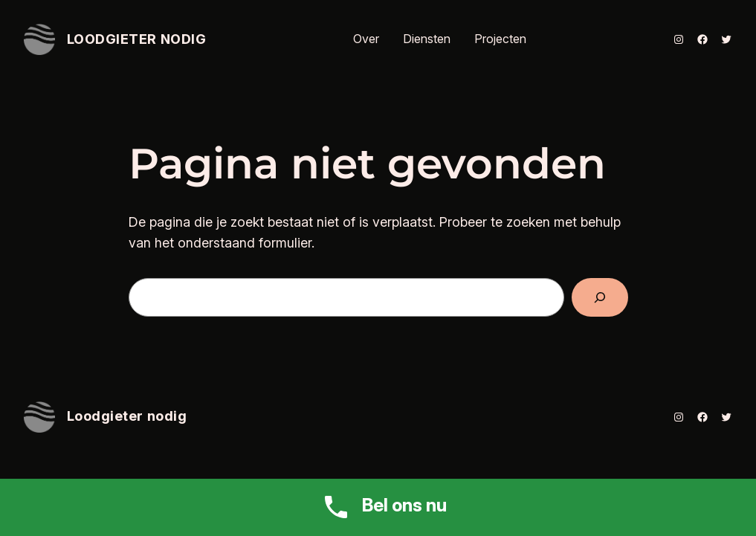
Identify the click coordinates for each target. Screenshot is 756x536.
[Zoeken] (600, 297)
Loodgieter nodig (137, 39)
